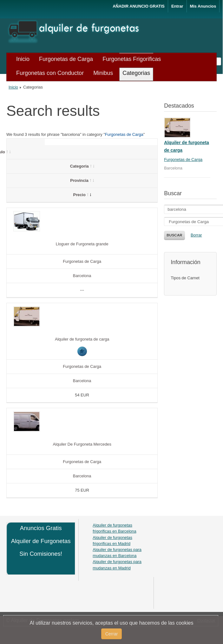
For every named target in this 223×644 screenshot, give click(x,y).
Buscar (174, 235)
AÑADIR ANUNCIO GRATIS (139, 6)
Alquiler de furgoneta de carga (82, 339)
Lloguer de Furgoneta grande (82, 244)
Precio (82, 195)
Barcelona (82, 276)
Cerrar (112, 634)
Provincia (82, 180)
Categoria (82, 166)
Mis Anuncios (203, 6)
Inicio (13, 87)
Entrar (177, 6)
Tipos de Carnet (185, 278)
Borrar (196, 235)
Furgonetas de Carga (124, 134)
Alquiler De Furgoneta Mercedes (82, 444)
